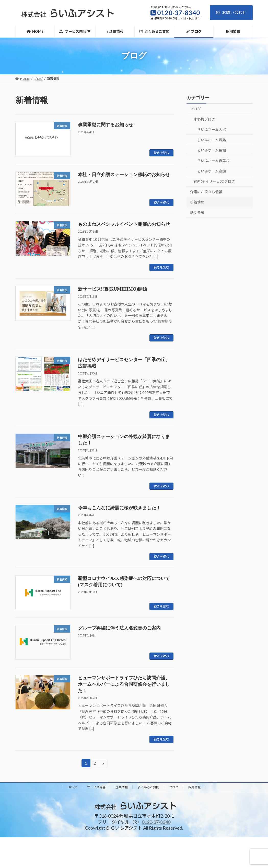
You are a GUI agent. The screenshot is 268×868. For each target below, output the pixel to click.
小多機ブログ (204, 119)
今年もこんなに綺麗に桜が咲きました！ (119, 508)
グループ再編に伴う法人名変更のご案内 (119, 628)
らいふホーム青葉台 (213, 161)
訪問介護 (197, 213)
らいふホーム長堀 (212, 150)
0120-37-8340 (156, 822)
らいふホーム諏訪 (212, 140)
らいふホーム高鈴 (212, 171)
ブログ (195, 109)
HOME (72, 787)
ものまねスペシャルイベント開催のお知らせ (124, 224)
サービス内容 (96, 787)
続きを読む (161, 153)
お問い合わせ (231, 12)
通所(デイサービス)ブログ (214, 181)
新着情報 (197, 202)
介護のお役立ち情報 (206, 192)
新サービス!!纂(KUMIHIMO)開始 (113, 289)
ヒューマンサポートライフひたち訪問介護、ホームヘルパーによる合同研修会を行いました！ (124, 684)
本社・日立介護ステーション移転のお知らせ (124, 175)
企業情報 (122, 787)
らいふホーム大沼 (212, 129)
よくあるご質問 (148, 787)
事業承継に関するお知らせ (106, 125)
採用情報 (194, 787)
